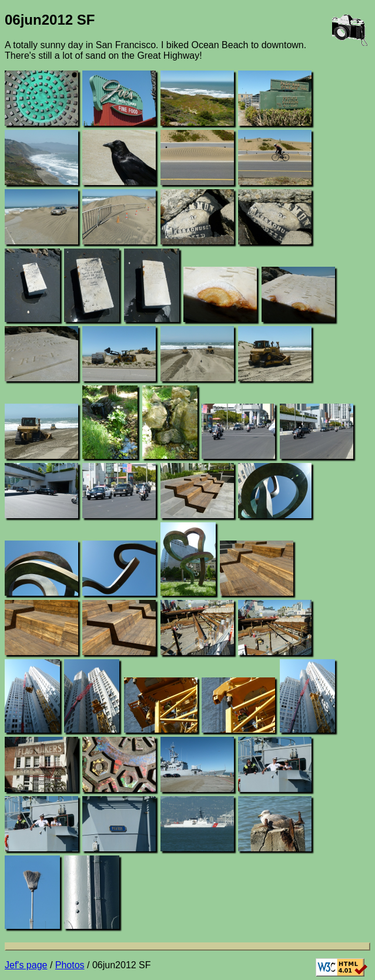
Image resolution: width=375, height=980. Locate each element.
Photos (70, 965)
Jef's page (26, 965)
